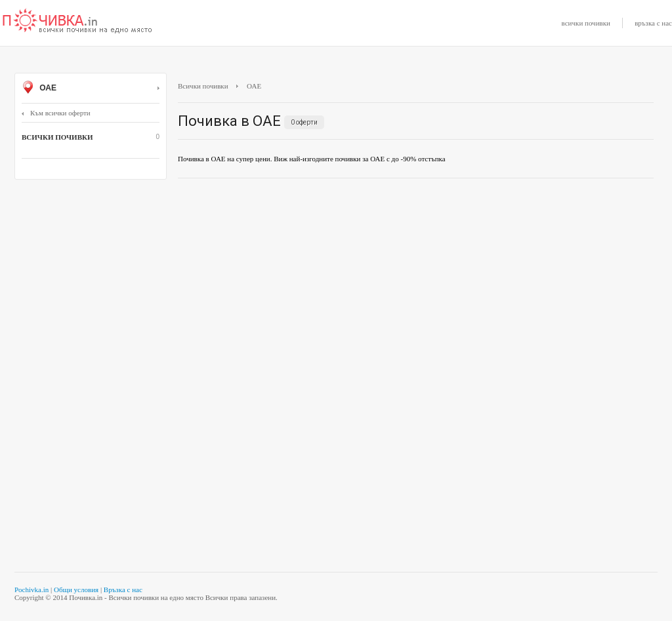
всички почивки (586, 23)
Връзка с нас (123, 590)
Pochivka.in (31, 590)
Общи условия (76, 590)
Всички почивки (203, 86)
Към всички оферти (56, 113)
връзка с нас (653, 23)
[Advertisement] (416, 283)
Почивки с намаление (77, 22)
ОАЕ (91, 89)
